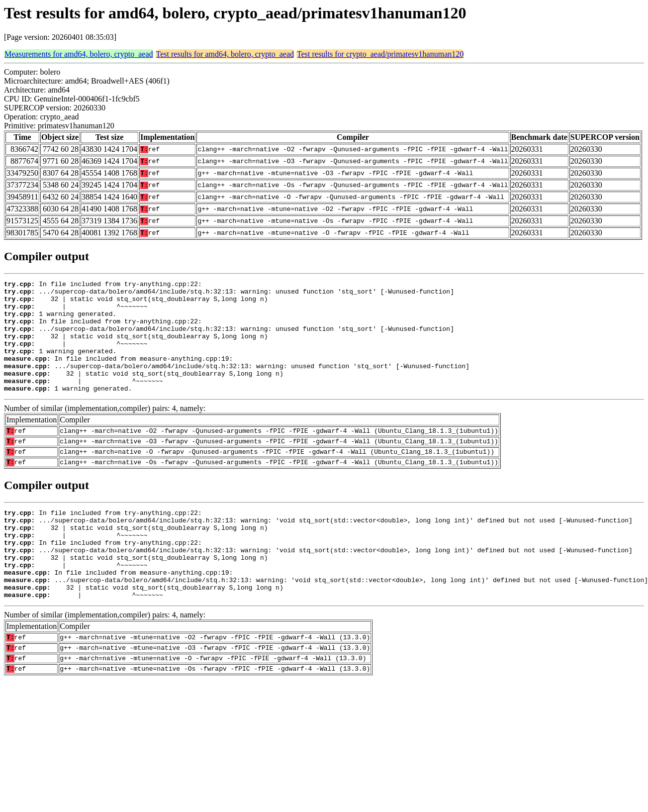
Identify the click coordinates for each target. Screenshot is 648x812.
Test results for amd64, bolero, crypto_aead (225, 54)
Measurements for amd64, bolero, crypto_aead (79, 54)
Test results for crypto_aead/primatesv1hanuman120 (380, 54)
